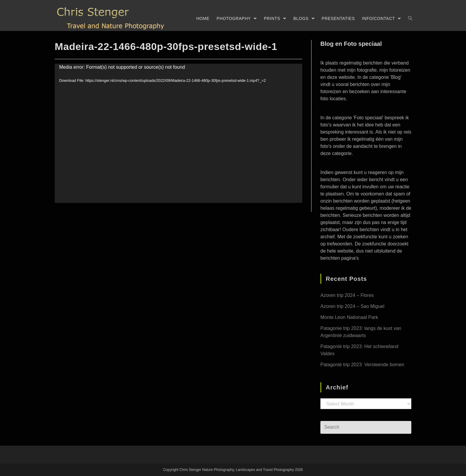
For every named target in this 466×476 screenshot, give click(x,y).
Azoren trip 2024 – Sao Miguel (352, 306)
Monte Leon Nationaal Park (349, 317)
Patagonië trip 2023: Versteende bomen (362, 365)
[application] (178, 133)
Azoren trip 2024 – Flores (347, 295)
